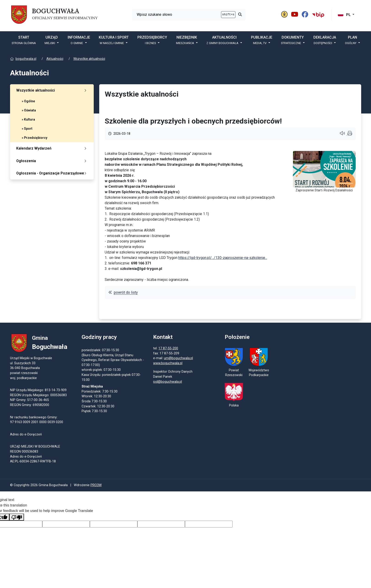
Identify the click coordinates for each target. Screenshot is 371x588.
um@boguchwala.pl (214, 360)
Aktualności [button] (223, 40)
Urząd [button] (51, 40)
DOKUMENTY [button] (292, 40)
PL (345, 15)
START (24, 40)
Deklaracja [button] (325, 40)
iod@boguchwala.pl (203, 383)
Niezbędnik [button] (187, 40)
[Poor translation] (17, 520)
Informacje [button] (79, 40)
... (223, 258)
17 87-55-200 (203, 350)
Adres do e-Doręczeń (26, 458)
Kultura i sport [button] (114, 40)
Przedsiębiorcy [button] (152, 40)
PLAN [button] (351, 40)
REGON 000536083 (24, 453)
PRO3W (96, 488)
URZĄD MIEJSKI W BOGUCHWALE (35, 448)
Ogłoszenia (52, 161)
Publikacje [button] (262, 40)
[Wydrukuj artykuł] (350, 134)
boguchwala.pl (26, 59)
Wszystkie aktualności (89, 59)
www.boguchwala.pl (203, 365)
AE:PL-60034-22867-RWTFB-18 (33, 463)
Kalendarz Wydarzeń (52, 148)
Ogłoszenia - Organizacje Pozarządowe (52, 173)
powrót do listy (123, 292)
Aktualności (55, 59)
